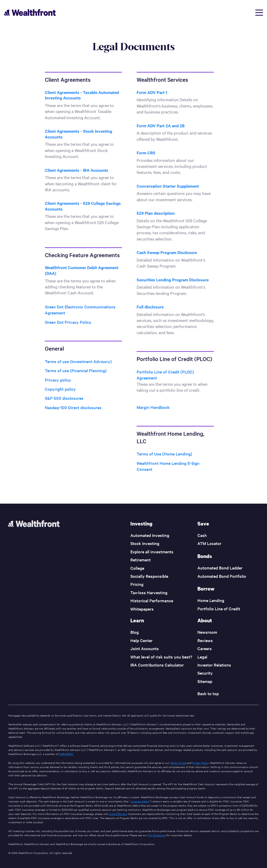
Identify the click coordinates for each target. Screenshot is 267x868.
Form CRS (146, 153)
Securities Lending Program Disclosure (173, 280)
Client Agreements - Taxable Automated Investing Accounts (82, 95)
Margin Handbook (153, 407)
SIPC (70, 754)
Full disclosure (150, 307)
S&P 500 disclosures (64, 398)
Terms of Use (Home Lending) (164, 454)
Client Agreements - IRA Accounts (77, 170)
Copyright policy (60, 389)
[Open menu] (259, 13)
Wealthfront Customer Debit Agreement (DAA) (82, 270)
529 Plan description (156, 213)
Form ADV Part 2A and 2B (161, 125)
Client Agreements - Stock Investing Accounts (78, 134)
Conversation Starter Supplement (168, 186)
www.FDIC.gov (118, 814)
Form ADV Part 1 (152, 92)
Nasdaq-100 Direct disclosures (73, 407)
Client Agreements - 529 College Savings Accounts (83, 206)
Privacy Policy (200, 763)
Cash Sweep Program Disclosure (167, 252)
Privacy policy (58, 380)
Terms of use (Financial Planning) (76, 370)
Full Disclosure (157, 835)
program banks (140, 801)
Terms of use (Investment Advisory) (78, 361)
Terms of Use (178, 763)
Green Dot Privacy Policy (68, 322)
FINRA (63, 754)
